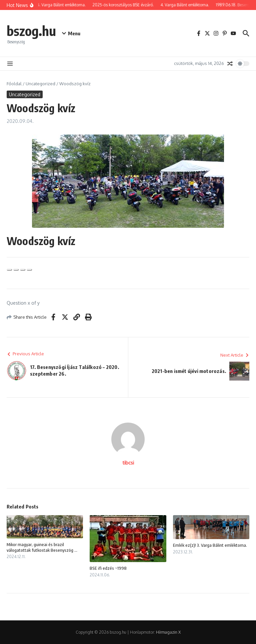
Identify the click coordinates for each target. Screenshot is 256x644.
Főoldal (14, 84)
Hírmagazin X (168, 632)
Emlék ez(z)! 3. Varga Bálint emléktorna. (210, 545)
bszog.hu (31, 31)
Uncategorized (40, 84)
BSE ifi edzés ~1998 (108, 568)
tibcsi (128, 463)
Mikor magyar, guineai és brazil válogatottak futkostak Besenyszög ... (42, 547)
